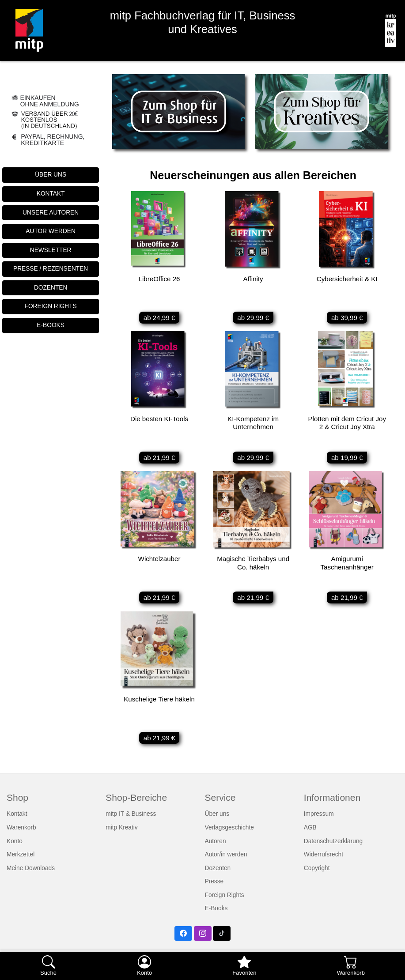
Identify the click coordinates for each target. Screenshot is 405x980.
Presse (214, 888)
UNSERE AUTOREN (51, 213)
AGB (310, 834)
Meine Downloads (31, 874)
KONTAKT (51, 194)
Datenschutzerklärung (333, 847)
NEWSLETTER (51, 250)
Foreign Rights (225, 901)
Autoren (216, 847)
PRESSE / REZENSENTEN (51, 269)
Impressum (319, 820)
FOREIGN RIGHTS (51, 306)
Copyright (317, 874)
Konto (15, 847)
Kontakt (17, 820)
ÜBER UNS (51, 175)
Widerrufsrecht (324, 861)
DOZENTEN (51, 288)
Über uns (217, 820)
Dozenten (218, 874)
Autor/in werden (226, 861)
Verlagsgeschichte (229, 834)
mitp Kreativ (121, 834)
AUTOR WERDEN (51, 231)
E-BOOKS (51, 325)
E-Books (216, 915)
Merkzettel (21, 861)
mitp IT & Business (131, 820)
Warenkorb (21, 834)
